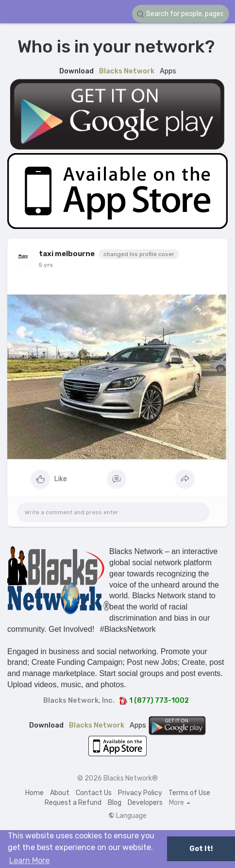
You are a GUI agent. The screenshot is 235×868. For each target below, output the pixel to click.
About (60, 793)
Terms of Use (189, 793)
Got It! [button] (201, 849)
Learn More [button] (29, 860)
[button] (181, 14)
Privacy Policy (140, 793)
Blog (115, 803)
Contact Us (94, 793)
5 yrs (46, 265)
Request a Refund (73, 803)
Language (127, 816)
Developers (145, 803)
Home (34, 793)
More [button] (180, 803)
